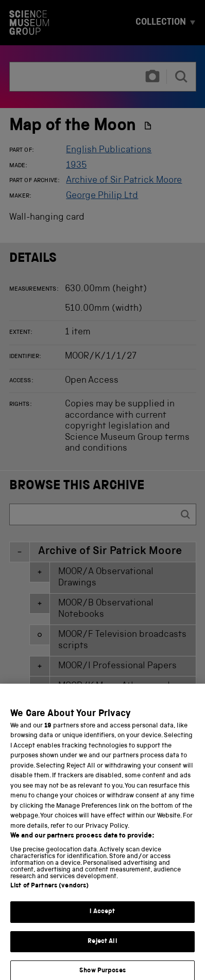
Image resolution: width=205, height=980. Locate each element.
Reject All (102, 951)
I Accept (102, 922)
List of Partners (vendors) (49, 896)
